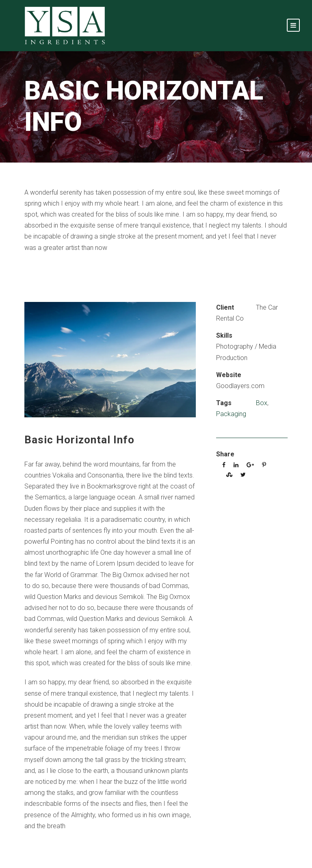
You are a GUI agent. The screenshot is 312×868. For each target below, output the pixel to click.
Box (262, 403)
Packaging (231, 414)
